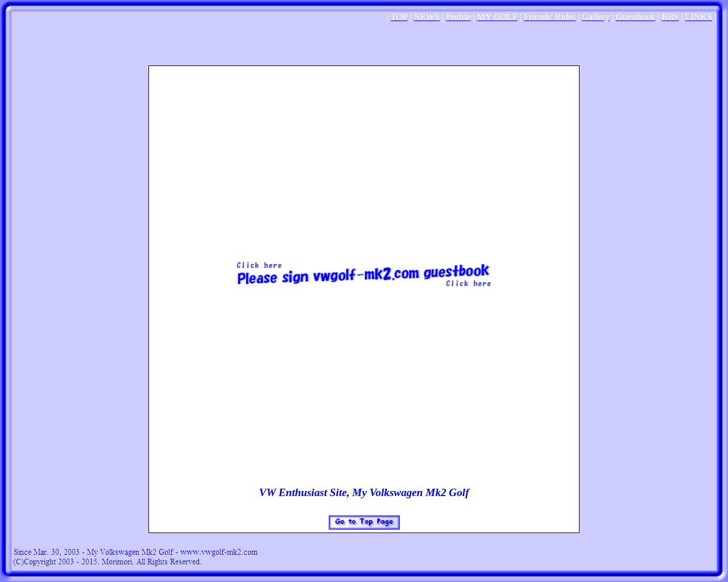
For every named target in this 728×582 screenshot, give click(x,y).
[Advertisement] (364, 40)
